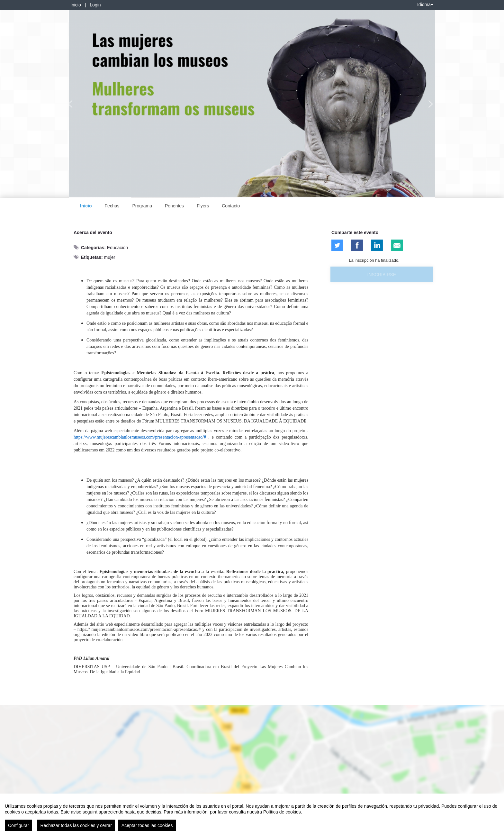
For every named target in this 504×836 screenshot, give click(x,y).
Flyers (203, 206)
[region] (252, 815)
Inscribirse (382, 275)
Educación (117, 248)
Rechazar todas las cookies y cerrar (76, 825)
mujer (109, 257)
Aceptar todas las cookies (147, 825)
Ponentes (174, 206)
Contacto (231, 206)
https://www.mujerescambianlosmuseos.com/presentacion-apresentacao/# (140, 437)
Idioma (425, 5)
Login (95, 5)
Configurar (18, 825)
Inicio (76, 5)
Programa (142, 206)
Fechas (112, 206)
